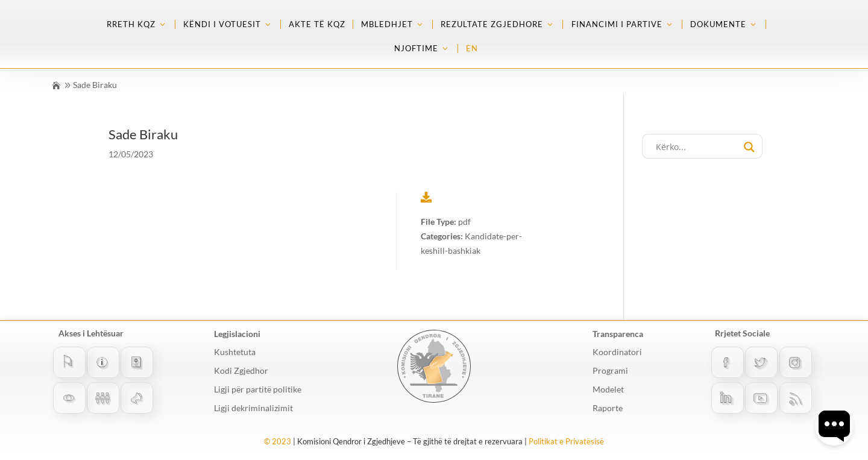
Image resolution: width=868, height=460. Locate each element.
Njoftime (416, 49)
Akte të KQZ (317, 24)
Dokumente (718, 24)
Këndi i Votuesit (222, 24)
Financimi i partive (617, 24)
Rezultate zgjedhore (492, 24)
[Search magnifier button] (749, 147)
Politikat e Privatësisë (566, 441)
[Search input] (697, 147)
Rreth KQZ (131, 24)
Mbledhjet (387, 24)
